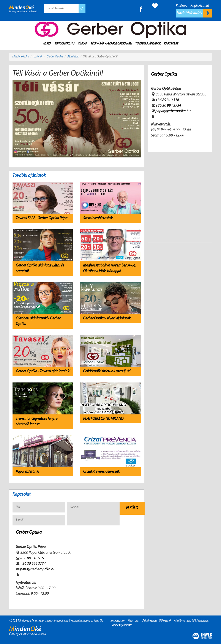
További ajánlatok (148, 44)
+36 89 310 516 (32, 558)
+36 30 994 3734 (33, 564)
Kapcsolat (171, 44)
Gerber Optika (55, 57)
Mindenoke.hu (21, 57)
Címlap (83, 44)
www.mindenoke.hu (57, 621)
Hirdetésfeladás (194, 13)
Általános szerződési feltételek (191, 621)
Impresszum (118, 621)
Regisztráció (200, 6)
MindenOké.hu (65, 44)
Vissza (47, 44)
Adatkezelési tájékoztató (157, 621)
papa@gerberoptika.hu (38, 569)
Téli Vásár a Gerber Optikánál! (111, 44)
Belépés (181, 6)
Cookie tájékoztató (121, 625)
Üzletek (38, 57)
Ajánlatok (73, 57)
